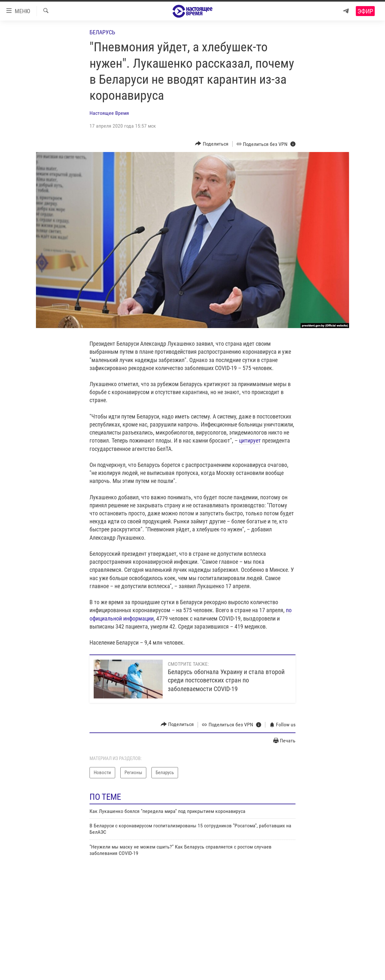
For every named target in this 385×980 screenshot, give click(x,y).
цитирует (250, 440)
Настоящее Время (109, 113)
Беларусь (102, 32)
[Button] (212, 144)
